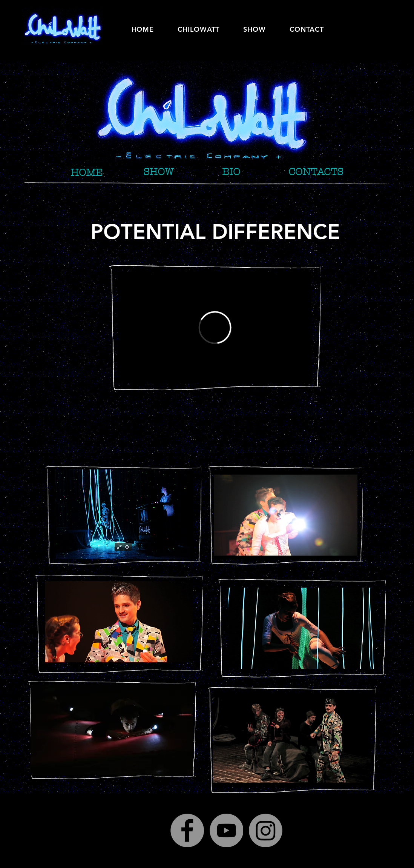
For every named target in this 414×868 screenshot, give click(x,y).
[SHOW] (158, 172)
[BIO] (231, 172)
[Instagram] (266, 830)
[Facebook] (187, 830)
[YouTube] (226, 830)
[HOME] (87, 173)
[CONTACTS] (316, 172)
